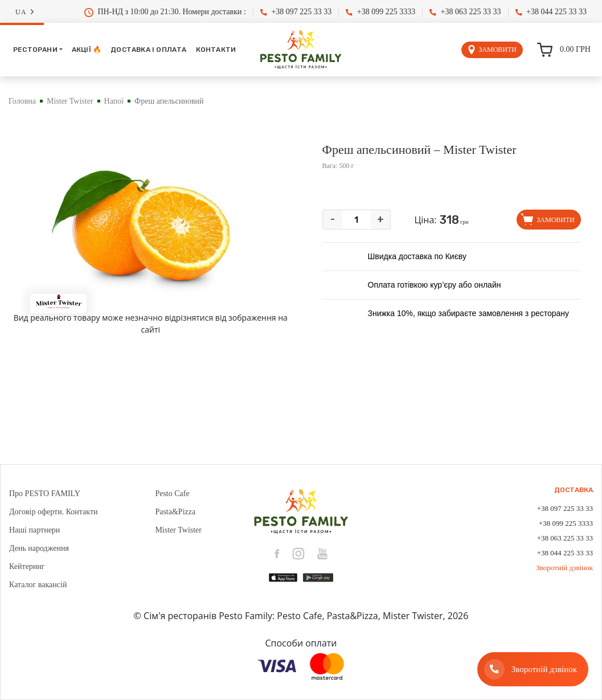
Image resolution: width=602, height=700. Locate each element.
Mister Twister (70, 101)
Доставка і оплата (148, 50)
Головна (22, 101)
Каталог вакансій (38, 585)
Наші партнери (34, 530)
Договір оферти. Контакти (54, 512)
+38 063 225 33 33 (465, 12)
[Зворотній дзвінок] (533, 669)
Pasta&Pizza (175, 512)
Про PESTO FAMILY (45, 494)
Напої (114, 101)
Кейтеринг (27, 566)
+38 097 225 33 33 (296, 12)
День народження (39, 548)
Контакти (216, 50)
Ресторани (35, 50)
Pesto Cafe (172, 494)
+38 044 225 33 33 (551, 12)
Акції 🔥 (87, 50)
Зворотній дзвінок (564, 568)
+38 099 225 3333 (380, 12)
